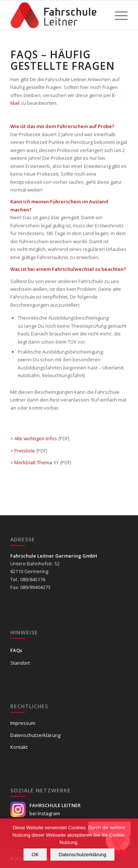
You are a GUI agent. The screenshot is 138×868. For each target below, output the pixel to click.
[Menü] (118, 15)
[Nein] (129, 843)
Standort (20, 663)
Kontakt (19, 747)
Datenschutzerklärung (35, 735)
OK (35, 855)
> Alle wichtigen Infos (34, 438)
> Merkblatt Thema (31, 462)
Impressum (23, 723)
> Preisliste (23, 451)
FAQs (16, 650)
